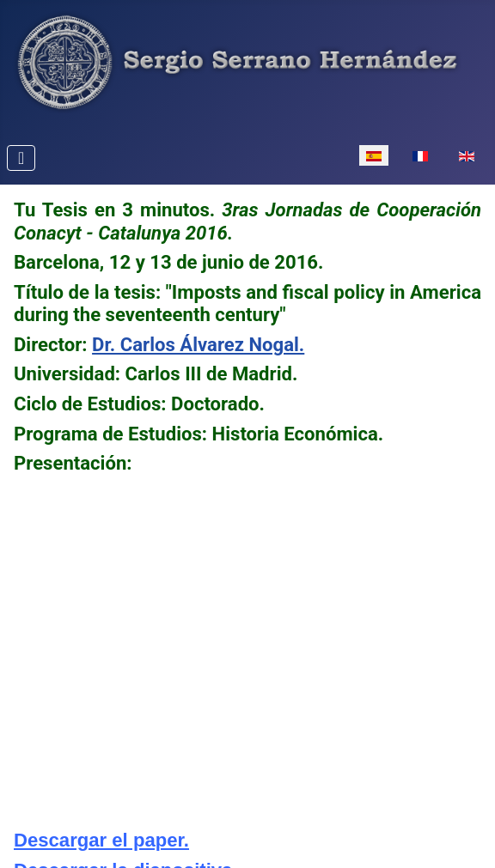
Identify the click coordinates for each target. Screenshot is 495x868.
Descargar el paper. (101, 840)
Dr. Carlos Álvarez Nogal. (198, 344)
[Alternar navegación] (21, 158)
